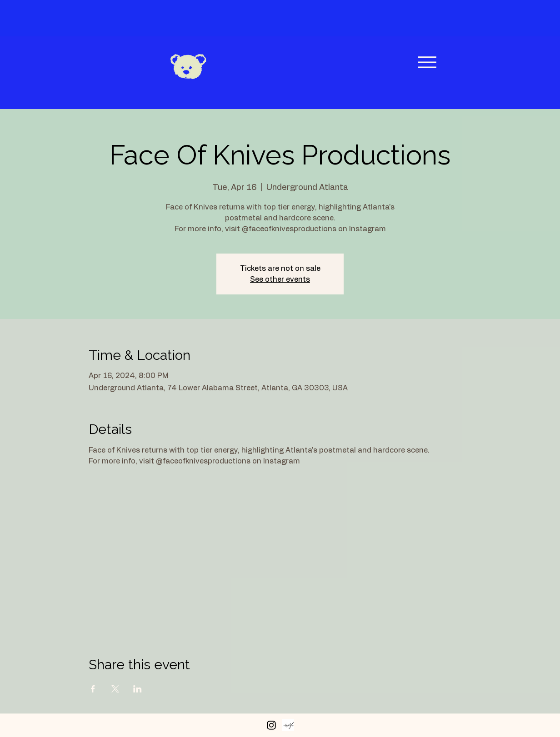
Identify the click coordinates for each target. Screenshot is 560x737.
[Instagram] (271, 725)
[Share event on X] (115, 689)
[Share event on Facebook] (93, 689)
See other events (280, 279)
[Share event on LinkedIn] (137, 689)
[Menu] (427, 62)
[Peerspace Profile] (288, 725)
